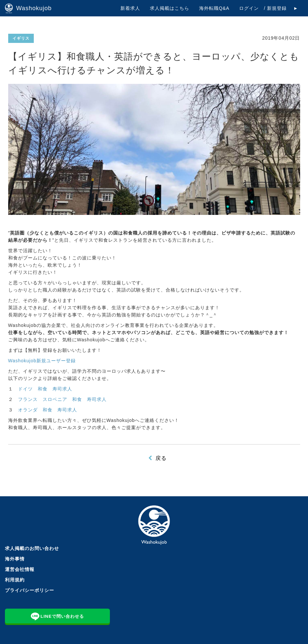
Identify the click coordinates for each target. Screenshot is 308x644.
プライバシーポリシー (30, 590)
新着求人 (130, 8)
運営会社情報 (20, 569)
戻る (161, 458)
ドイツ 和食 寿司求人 (45, 389)
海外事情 (15, 559)
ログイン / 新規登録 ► (269, 8)
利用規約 (15, 580)
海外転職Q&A (214, 8)
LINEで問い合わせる (57, 616)
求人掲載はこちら (170, 8)
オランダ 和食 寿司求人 (48, 410)
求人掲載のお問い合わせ (32, 548)
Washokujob (28, 9)
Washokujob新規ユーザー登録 (42, 361)
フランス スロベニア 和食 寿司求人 (62, 399)
